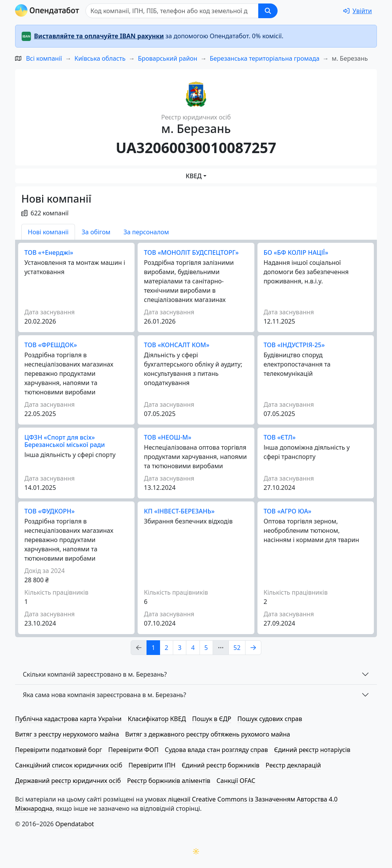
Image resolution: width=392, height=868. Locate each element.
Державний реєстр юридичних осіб (68, 781)
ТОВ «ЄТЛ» (280, 437)
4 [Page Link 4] (193, 648)
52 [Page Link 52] (237, 648)
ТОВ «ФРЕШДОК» (51, 345)
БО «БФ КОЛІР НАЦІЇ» (296, 252)
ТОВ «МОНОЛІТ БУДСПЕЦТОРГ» (191, 252)
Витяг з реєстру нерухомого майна (67, 734)
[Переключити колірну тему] (196, 851)
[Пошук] (172, 11)
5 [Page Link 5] (206, 648)
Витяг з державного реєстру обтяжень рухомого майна (208, 734)
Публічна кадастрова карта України (68, 719)
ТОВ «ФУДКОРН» (49, 511)
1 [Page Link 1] (153, 648)
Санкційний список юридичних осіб (69, 765)
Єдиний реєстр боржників (221, 765)
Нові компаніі (48, 232)
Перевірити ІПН (152, 765)
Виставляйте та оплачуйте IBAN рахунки (99, 36)
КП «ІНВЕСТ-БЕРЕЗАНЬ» (179, 511)
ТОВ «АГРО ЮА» (288, 511)
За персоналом (146, 232)
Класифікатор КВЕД (157, 719)
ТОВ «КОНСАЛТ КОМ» (176, 345)
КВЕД (194, 176)
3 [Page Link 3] (180, 648)
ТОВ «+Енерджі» (49, 252)
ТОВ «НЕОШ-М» (168, 437)
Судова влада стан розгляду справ (216, 750)
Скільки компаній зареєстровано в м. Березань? (95, 674)
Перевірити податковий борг (59, 750)
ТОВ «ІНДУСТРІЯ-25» (294, 345)
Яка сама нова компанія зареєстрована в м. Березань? (105, 695)
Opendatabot (75, 824)
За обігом (96, 232)
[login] (358, 11)
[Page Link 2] (253, 648)
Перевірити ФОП (133, 750)
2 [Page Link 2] (166, 648)
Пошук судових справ (270, 719)
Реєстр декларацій (293, 765)
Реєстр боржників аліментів (169, 781)
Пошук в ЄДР (212, 719)
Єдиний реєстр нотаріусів (312, 750)
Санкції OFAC (236, 781)
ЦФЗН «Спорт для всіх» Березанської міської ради (65, 441)
